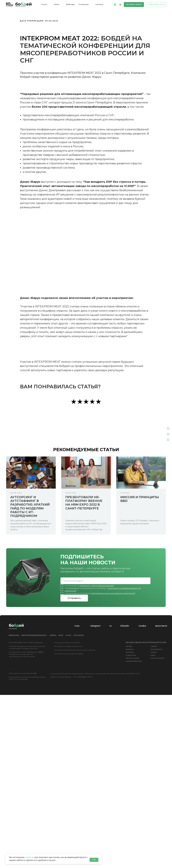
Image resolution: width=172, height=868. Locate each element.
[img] (115, 5)
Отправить (74, 598)
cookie (28, 857)
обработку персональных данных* (97, 586)
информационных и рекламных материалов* (113, 593)
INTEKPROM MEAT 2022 (59, 38)
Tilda (35, 673)
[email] (105, 581)
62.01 (41, 652)
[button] (134, 5)
